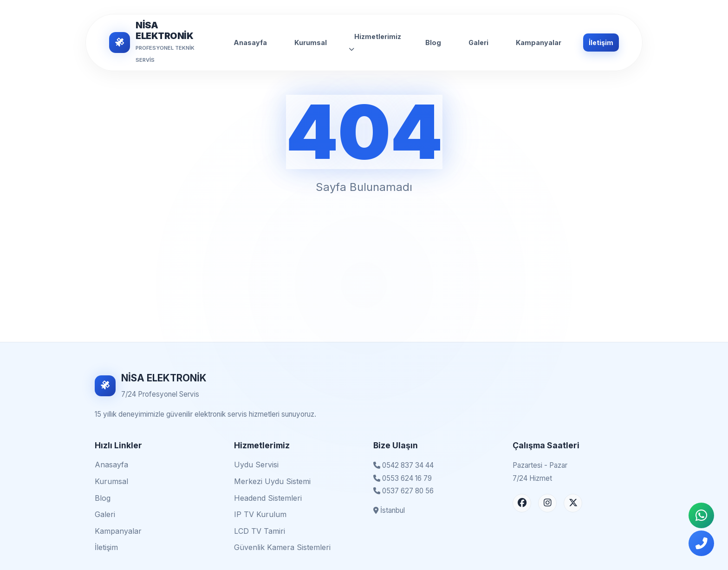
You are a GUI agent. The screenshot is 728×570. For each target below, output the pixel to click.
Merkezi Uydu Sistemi (272, 481)
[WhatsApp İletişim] (701, 515)
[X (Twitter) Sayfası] (573, 503)
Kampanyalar (539, 43)
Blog (433, 43)
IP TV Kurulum (260, 514)
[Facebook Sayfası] (522, 503)
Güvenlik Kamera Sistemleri (282, 547)
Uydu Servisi (256, 465)
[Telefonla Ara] (701, 543)
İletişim (601, 43)
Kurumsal (311, 43)
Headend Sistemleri (268, 498)
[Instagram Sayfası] (547, 503)
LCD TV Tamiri (260, 531)
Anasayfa (250, 43)
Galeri (478, 43)
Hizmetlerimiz (375, 42)
